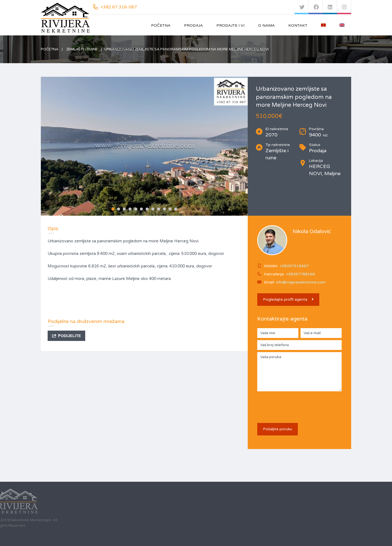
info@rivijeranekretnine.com (301, 282)
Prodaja (193, 25)
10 (164, 209)
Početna (161, 25)
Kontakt (298, 25)
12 (176, 209)
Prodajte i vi (230, 25)
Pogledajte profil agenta (288, 299)
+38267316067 (294, 266)
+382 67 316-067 (119, 7)
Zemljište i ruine (82, 49)
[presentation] (299, 404)
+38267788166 (300, 274)
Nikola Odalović (312, 231)
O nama (266, 25)
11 (170, 209)
